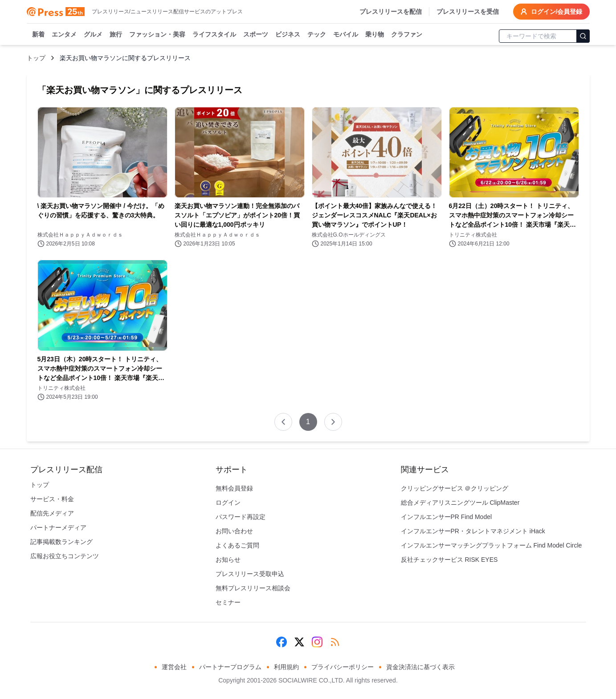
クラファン (407, 35)
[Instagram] (317, 642)
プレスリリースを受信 (468, 12)
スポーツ (256, 35)
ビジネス (288, 35)
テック (317, 35)
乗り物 (375, 35)
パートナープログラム (230, 667)
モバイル (346, 35)
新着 (38, 35)
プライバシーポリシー (343, 667)
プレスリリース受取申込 (250, 574)
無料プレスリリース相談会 (253, 588)
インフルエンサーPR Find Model (447, 517)
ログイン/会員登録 (551, 12)
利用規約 (286, 667)
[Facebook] (281, 642)
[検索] (583, 36)
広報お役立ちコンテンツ (65, 556)
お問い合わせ (234, 531)
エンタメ (64, 35)
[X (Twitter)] (299, 642)
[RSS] (335, 642)
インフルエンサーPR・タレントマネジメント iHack (473, 531)
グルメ (93, 35)
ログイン (228, 503)
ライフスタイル (214, 35)
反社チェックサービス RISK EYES (449, 560)
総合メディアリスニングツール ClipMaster (460, 503)
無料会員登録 (234, 488)
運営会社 (174, 667)
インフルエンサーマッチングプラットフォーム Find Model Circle (492, 545)
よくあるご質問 (237, 545)
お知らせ (228, 560)
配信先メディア (52, 513)
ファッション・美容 (157, 35)
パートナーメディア (58, 527)
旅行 (116, 35)
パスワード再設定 (241, 517)
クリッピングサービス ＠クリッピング (455, 488)
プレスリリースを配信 (391, 12)
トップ (36, 58)
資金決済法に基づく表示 (420, 667)
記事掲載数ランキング (61, 542)
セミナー (228, 602)
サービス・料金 (52, 499)
